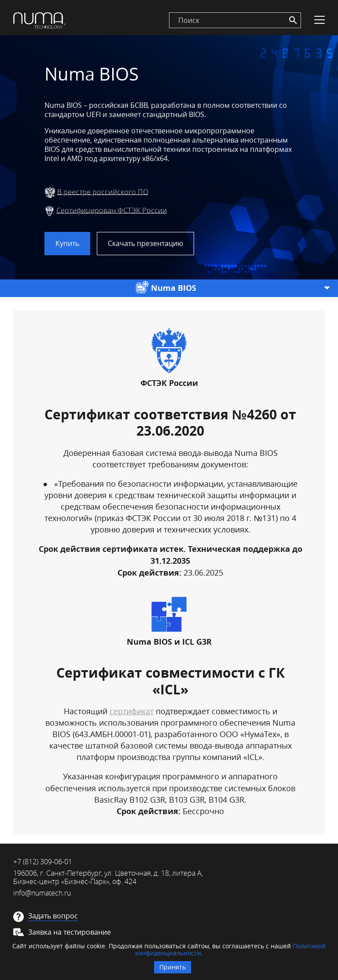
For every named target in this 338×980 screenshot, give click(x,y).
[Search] (293, 20)
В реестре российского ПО (103, 191)
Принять (173, 967)
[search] (235, 20)
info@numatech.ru (42, 893)
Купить (67, 243)
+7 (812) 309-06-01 (43, 862)
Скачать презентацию (145, 243)
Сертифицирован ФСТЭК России (112, 210)
